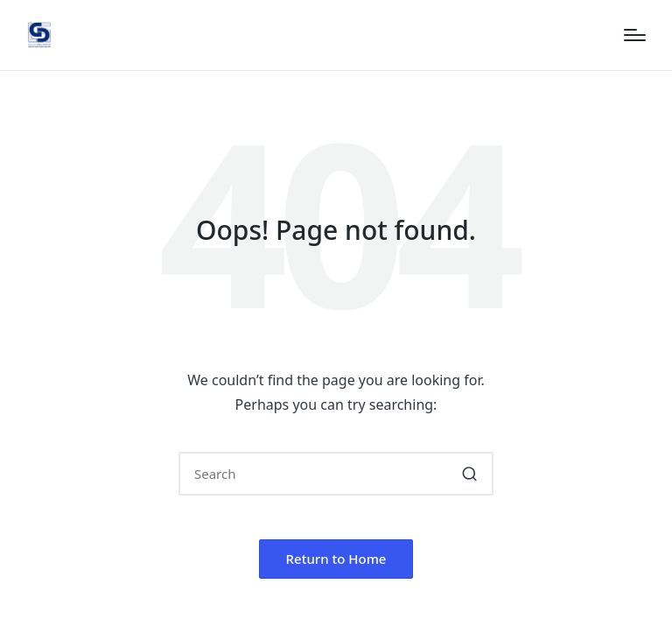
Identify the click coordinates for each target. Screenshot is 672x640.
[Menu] (635, 35)
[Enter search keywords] (336, 474)
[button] (469, 474)
